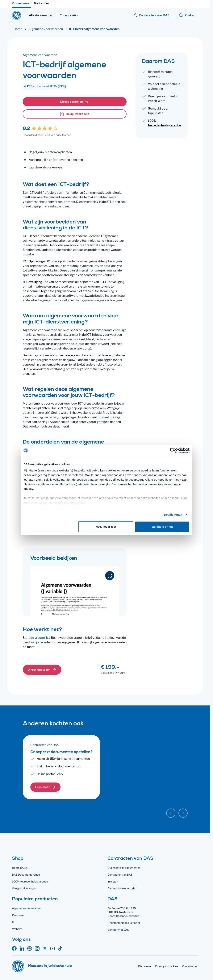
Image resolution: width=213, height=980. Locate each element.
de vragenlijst (40, 638)
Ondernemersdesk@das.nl (124, 923)
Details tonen (173, 515)
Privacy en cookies (167, 966)
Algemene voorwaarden (27, 908)
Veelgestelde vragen (25, 888)
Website (17, 929)
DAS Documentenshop (26, 875)
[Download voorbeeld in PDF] (110, 576)
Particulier (42, 5)
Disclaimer (145, 966)
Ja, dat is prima (162, 527)
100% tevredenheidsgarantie (164, 123)
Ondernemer (21, 5)
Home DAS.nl (20, 868)
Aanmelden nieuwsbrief (122, 888)
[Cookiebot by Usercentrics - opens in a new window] (173, 450)
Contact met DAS (118, 930)
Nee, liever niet (106, 527)
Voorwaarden (190, 966)
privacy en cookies (71, 503)
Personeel (18, 915)
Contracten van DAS (120, 875)
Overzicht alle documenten (124, 868)
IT (13, 922)
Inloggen (113, 881)
